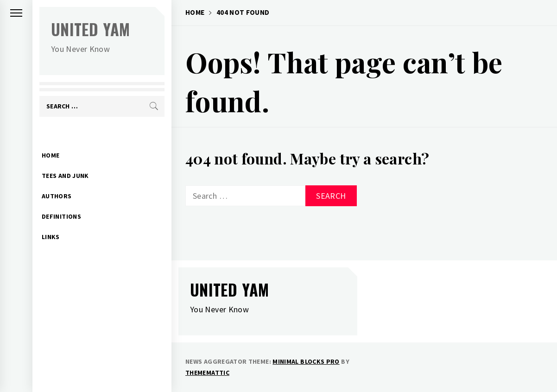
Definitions (61, 202)
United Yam (91, 29)
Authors (57, 182)
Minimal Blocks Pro (306, 361)
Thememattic (207, 373)
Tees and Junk (65, 161)
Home (51, 141)
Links (51, 222)
